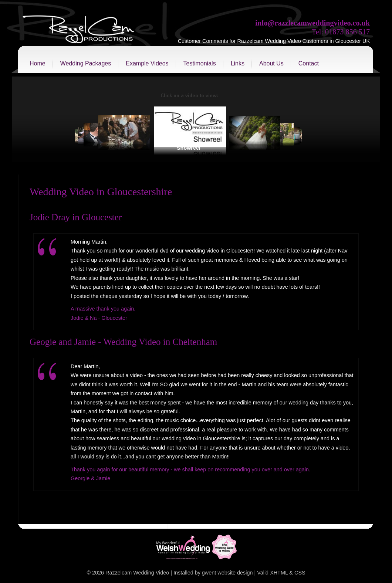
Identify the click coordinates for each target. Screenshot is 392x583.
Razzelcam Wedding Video (137, 573)
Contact (309, 63)
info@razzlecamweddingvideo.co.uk (312, 23)
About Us (271, 63)
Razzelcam (79, 31)
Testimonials (200, 63)
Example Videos (147, 63)
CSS (300, 573)
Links (238, 63)
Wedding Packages (86, 63)
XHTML (279, 573)
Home (38, 63)
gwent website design (227, 573)
